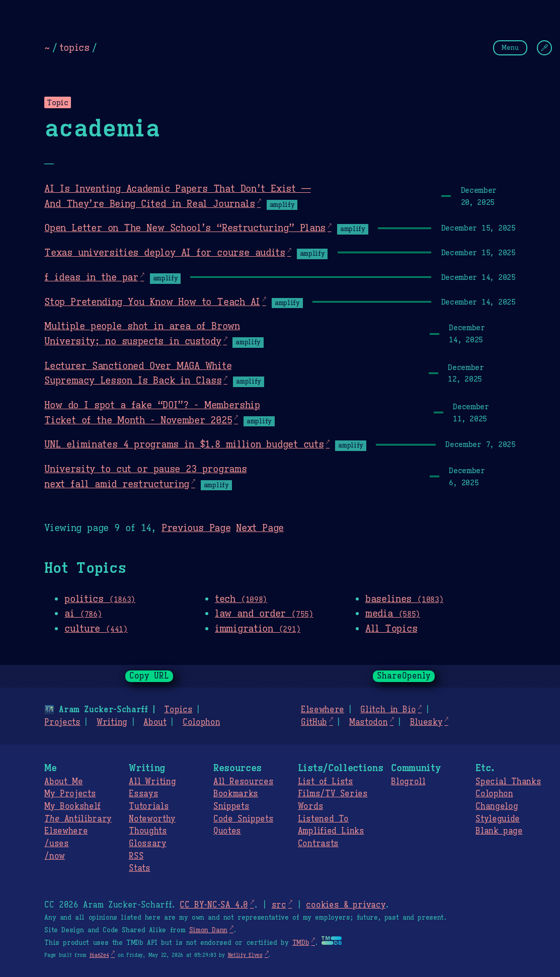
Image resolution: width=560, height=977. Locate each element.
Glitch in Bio (388, 710)
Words (310, 806)
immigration (258, 628)
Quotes (227, 831)
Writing (112, 722)
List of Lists (326, 782)
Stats (139, 868)
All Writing (152, 782)
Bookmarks (236, 794)
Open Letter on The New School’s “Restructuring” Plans (185, 228)
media (393, 613)
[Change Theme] (544, 48)
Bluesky (426, 722)
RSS (136, 856)
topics (74, 47)
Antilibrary (78, 819)
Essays (143, 794)
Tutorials (149, 806)
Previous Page (196, 528)
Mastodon (368, 722)
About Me (63, 782)
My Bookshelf (72, 806)
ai (83, 613)
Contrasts (318, 844)
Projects (62, 722)
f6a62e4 (99, 955)
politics (100, 598)
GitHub (314, 722)
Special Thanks (508, 782)
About (155, 722)
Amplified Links (331, 831)
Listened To (323, 819)
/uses (56, 844)
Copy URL (149, 676)
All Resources (243, 782)
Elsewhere (323, 710)
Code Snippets (243, 819)
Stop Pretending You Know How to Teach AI (152, 302)
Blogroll (408, 782)
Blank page (499, 831)
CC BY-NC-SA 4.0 (214, 905)
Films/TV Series (333, 794)
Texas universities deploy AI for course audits (165, 252)
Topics (178, 710)
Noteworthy (152, 819)
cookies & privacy (346, 905)
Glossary (147, 844)
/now (55, 856)
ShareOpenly (404, 676)
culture (96, 628)
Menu (510, 48)
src (278, 905)
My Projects (70, 794)
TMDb (301, 943)
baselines (404, 598)
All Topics (391, 628)
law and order (264, 613)
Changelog (497, 806)
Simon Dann (208, 930)
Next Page (260, 528)
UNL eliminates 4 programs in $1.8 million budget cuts (184, 444)
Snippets (231, 806)
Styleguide (498, 819)
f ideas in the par (91, 277)
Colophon (201, 722)
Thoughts (148, 831)
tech (241, 598)
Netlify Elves (245, 955)
